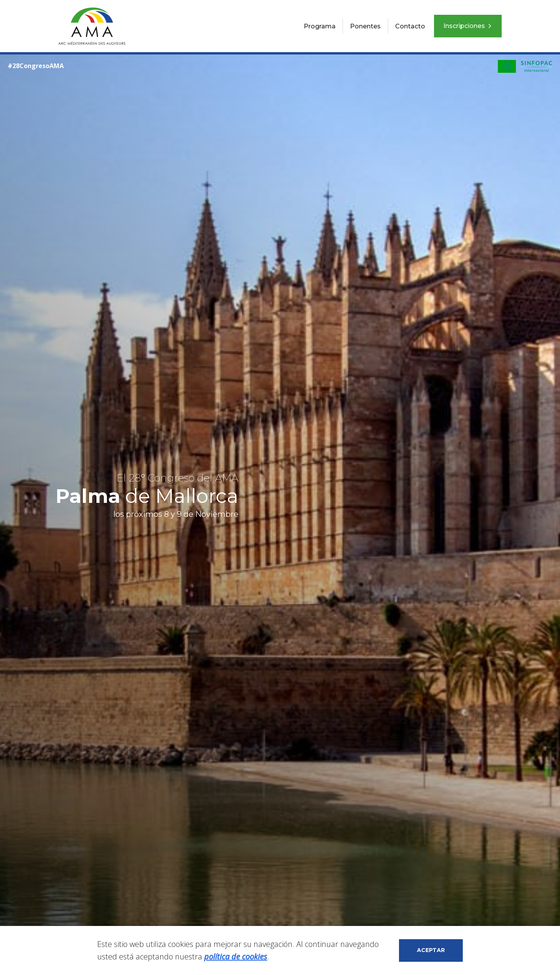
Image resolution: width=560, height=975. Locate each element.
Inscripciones (468, 26)
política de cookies (236, 957)
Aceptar (431, 950)
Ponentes (365, 26)
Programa (320, 26)
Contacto (410, 26)
